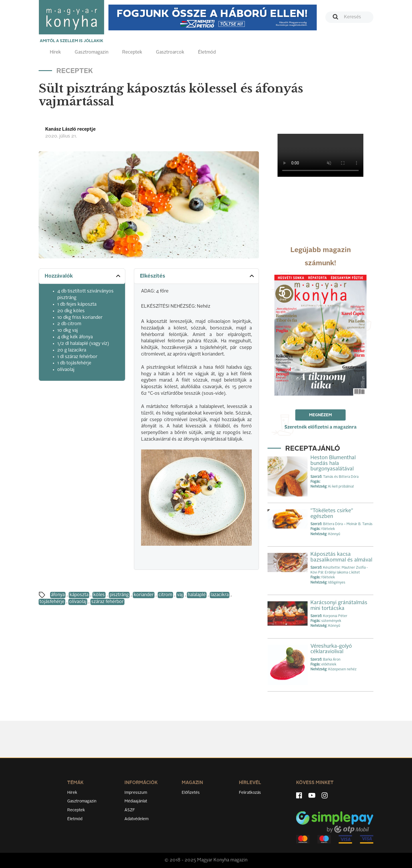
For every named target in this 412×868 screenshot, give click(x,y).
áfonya (58, 595)
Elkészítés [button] (198, 276)
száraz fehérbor (107, 602)
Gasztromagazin (92, 52)
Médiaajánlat (136, 801)
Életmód (207, 52)
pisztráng (119, 595)
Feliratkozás (250, 793)
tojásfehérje (52, 602)
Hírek (55, 52)
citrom (165, 595)
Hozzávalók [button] (83, 276)
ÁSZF (130, 810)
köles (99, 595)
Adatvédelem (136, 819)
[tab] (82, 276)
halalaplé (197, 595)
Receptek (132, 52)
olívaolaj (78, 602)
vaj (180, 595)
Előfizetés (191, 793)
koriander (144, 595)
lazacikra (220, 595)
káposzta (79, 595)
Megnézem (320, 415)
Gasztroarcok (170, 52)
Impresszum (136, 793)
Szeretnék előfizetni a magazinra (320, 427)
